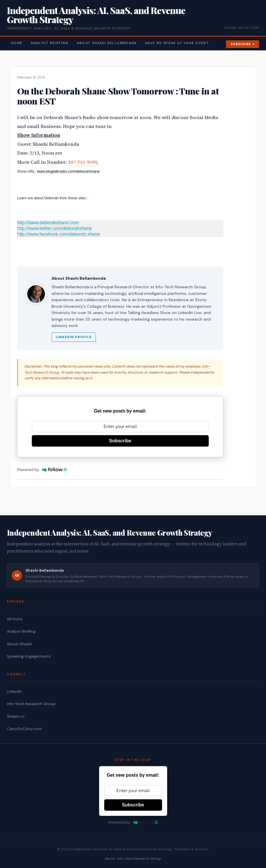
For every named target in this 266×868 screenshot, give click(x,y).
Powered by (42, 469)
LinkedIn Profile (74, 337)
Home (17, 43)
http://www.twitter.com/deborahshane (55, 228)
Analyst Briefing (50, 43)
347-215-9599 (82, 162)
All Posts (15, 619)
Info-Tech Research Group (31, 704)
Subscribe (241, 44)
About (110, 859)
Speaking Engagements (29, 656)
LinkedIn (14, 692)
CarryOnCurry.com (24, 729)
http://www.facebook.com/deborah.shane (59, 234)
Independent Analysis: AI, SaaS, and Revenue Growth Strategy (96, 15)
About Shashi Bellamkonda (107, 43)
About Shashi (19, 644)
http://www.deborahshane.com (48, 223)
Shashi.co (16, 716)
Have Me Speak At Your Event (177, 43)
